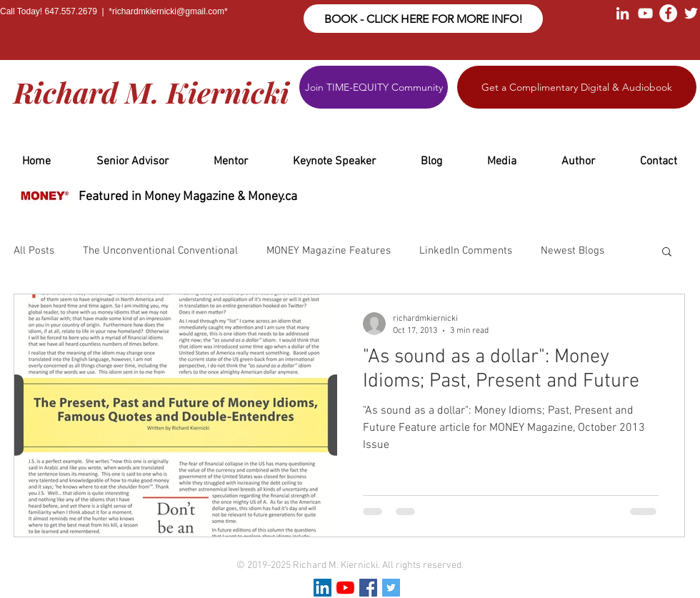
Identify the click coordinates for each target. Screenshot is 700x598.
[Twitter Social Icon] (391, 588)
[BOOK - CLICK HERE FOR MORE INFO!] (423, 19)
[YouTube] (345, 588)
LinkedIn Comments (466, 251)
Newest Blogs (572, 251)
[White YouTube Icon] (645, 13)
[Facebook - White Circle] (668, 13)
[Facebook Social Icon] (368, 588)
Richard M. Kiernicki (151, 92)
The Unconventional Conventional (160, 251)
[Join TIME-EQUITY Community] (374, 87)
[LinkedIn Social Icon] (322, 588)
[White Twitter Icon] (691, 13)
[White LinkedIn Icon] (622, 13)
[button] (667, 253)
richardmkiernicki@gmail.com (168, 11)
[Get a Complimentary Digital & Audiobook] (577, 87)
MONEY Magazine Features (329, 251)
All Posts (34, 251)
